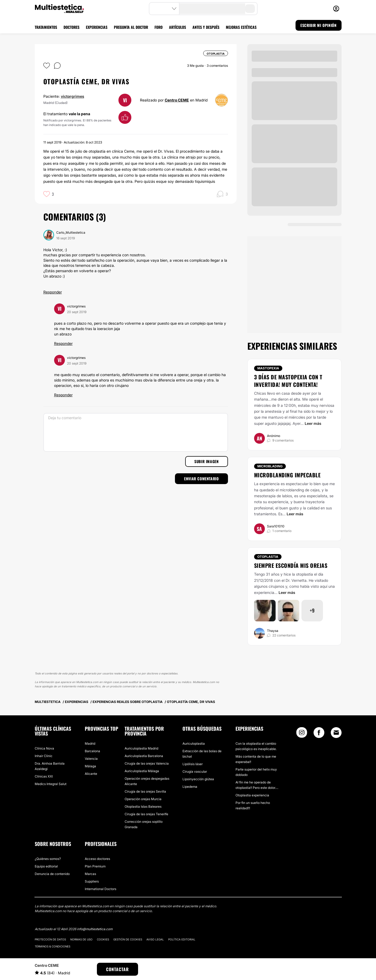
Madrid (90, 743)
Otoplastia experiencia (252, 795)
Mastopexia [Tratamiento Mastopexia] (268, 368)
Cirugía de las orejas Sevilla (145, 791)
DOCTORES (71, 27)
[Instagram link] (302, 734)
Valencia (91, 759)
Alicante (91, 774)
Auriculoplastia (194, 743)
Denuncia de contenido (52, 874)
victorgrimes (73, 96)
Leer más (313, 423)
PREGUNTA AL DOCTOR (131, 27)
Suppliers (92, 881)
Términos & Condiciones (52, 946)
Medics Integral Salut (51, 784)
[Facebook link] (319, 734)
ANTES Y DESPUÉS (206, 27)
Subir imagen (206, 461)
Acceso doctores (97, 859)
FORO (159, 27)
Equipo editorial (46, 866)
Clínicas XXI (44, 776)
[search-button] (250, 9)
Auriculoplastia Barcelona (144, 756)
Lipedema (190, 787)
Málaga (90, 766)
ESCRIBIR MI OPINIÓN (318, 25)
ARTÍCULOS (178, 27)
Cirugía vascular (195, 771)
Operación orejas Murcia (143, 799)
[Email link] (336, 733)
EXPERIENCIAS (97, 27)
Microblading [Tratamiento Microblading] (270, 466)
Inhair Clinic (44, 756)
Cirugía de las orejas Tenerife (146, 814)
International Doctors (101, 889)
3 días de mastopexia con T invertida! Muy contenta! (288, 381)
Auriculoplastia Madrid (141, 748)
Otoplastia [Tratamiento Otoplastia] (268, 557)
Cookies (103, 939)
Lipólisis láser (193, 764)
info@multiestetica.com (95, 929)
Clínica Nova (44, 748)
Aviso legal (155, 939)
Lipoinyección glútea (198, 779)
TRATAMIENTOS (46, 27)
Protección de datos (50, 939)
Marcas (90, 874)
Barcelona (92, 751)
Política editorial (182, 939)
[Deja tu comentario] (136, 432)
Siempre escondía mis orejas (291, 565)
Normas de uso (81, 939)
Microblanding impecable (287, 475)
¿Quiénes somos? (48, 859)
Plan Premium (95, 866)
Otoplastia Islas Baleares (143, 806)
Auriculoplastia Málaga (142, 771)
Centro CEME (177, 100)
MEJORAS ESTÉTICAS (241, 27)
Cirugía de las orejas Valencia (147, 763)
